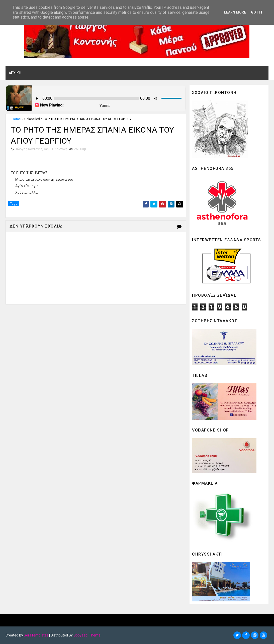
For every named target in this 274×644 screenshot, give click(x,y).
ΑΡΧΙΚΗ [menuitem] (15, 73)
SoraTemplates (36, 635)
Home (16, 119)
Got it (257, 12)
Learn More (235, 12)
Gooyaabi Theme (87, 635)
